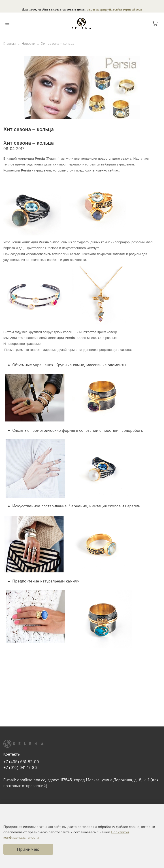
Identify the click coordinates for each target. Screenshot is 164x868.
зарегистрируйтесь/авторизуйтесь (115, 9)
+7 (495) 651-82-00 (21, 762)
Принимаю (28, 849)
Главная (10, 43)
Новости (28, 43)
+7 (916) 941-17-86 (20, 768)
